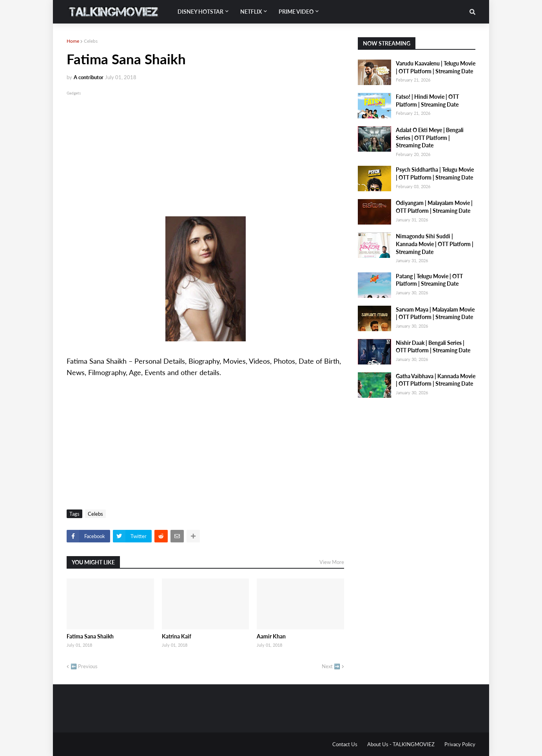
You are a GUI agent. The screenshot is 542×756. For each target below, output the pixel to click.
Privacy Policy (460, 744)
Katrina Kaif (177, 636)
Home (73, 41)
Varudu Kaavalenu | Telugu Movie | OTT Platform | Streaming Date (436, 67)
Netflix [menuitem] (251, 12)
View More (332, 562)
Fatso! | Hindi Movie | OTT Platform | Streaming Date (427, 101)
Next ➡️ (331, 666)
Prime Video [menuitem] (296, 12)
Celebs (91, 41)
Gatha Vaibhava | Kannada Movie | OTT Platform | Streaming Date (436, 380)
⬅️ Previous (84, 666)
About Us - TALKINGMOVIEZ (401, 744)
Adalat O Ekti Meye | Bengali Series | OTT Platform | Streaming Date (430, 138)
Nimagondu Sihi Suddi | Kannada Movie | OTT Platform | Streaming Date (435, 244)
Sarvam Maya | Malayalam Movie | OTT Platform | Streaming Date (435, 313)
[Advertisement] (205, 152)
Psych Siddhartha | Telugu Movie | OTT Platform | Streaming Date (435, 173)
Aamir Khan (271, 636)
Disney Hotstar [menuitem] (200, 12)
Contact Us (345, 744)
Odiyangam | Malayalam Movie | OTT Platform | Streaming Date (434, 207)
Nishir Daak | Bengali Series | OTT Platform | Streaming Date (433, 347)
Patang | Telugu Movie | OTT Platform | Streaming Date (429, 280)
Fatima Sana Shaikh (90, 636)
